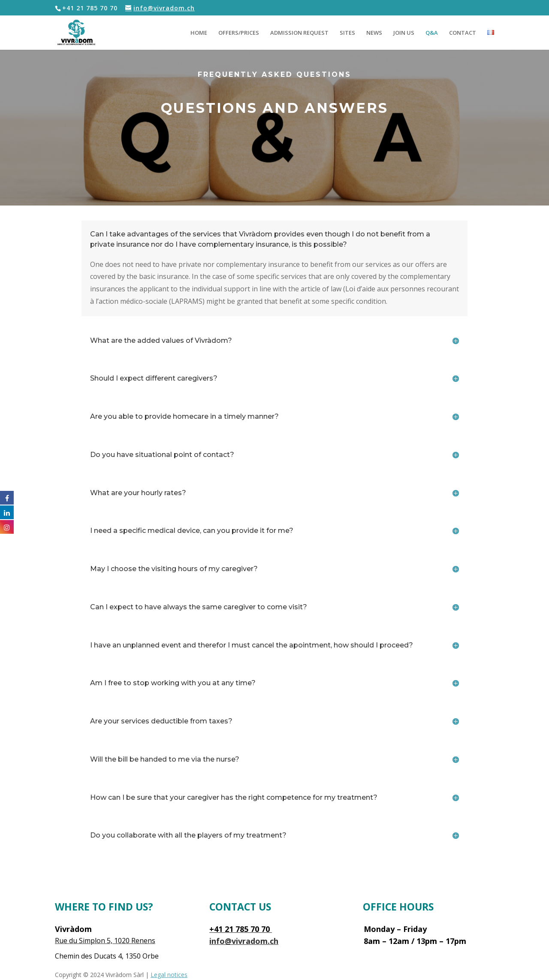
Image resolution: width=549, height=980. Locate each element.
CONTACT (463, 33)
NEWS (374, 33)
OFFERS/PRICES (239, 33)
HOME (199, 33)
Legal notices (169, 975)
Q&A (432, 33)
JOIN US (404, 33)
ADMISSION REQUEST (299, 33)
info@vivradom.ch (244, 941)
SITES (347, 33)
